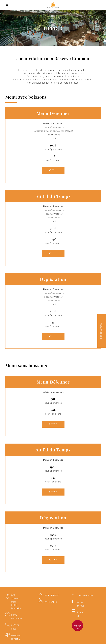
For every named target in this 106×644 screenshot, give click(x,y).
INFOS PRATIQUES (17, 617)
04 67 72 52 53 (15, 627)
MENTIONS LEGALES (16, 637)
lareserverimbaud (85, 595)
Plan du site (80, 614)
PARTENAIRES (51, 602)
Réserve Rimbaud (80, 604)
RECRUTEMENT (52, 595)
